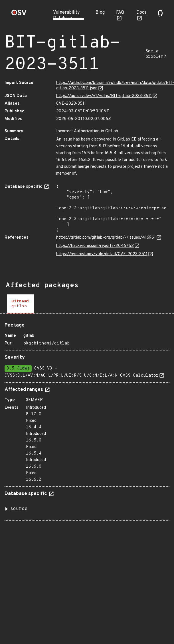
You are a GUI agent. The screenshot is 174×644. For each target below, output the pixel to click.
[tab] (20, 304)
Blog (100, 13)
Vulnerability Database (66, 15)
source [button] (19, 509)
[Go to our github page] (160, 15)
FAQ (120, 13)
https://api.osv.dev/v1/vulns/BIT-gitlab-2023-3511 (104, 96)
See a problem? (156, 54)
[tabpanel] (87, 419)
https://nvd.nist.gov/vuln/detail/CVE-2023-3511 (102, 254)
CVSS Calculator (139, 376)
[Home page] (19, 14)
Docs (141, 13)
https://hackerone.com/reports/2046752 (95, 246)
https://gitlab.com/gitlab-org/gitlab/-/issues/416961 (106, 238)
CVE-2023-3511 (71, 104)
